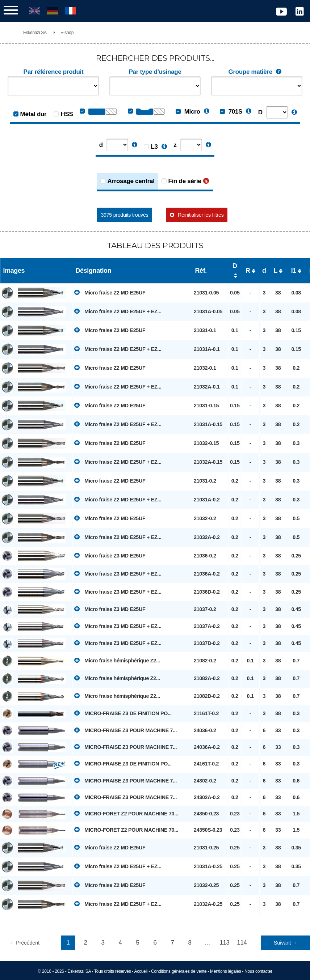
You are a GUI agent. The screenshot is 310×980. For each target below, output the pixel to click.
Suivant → (286, 943)
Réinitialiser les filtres (201, 215)
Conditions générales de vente (179, 971)
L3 (154, 147)
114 (242, 943)
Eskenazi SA (35, 33)
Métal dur (33, 114)
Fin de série (185, 181)
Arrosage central (131, 181)
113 (224, 943)
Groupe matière (256, 72)
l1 (294, 271)
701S (231, 112)
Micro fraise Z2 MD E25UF (110, 292)
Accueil (141, 971)
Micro (188, 112)
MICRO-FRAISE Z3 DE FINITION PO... (123, 713)
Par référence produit (54, 72)
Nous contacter (258, 971)
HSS (67, 114)
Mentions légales (225, 971)
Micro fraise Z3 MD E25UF (110, 555)
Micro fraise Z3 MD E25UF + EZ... (118, 573)
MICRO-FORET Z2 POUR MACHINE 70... (126, 813)
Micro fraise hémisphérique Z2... (117, 660)
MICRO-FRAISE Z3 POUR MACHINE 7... (125, 730)
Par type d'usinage (155, 72)
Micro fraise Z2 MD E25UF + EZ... (118, 311)
